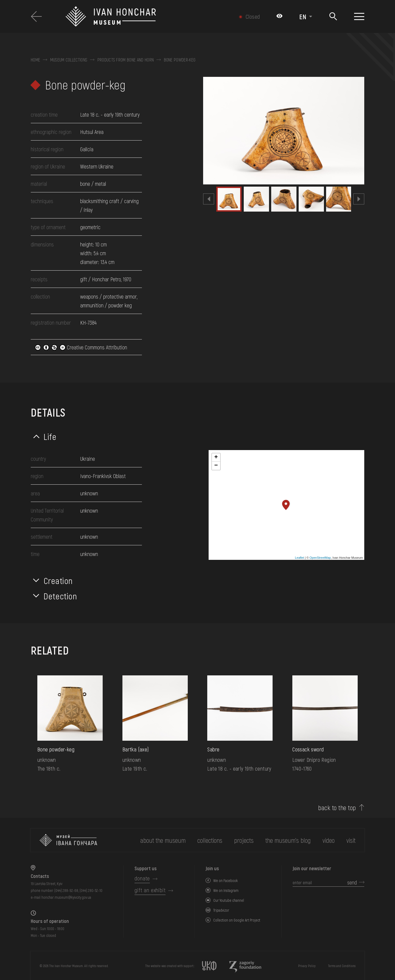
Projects (244, 840)
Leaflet (299, 558)
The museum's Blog (288, 840)
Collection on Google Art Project (237, 920)
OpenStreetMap (320, 558)
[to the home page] (68, 840)
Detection (60, 596)
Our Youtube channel (229, 900)
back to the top (337, 808)
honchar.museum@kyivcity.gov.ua (66, 897)
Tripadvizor (221, 910)
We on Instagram (226, 890)
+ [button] (216, 457)
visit (351, 840)
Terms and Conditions (342, 966)
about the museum (163, 840)
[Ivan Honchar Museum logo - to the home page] (139, 16)
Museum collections (69, 60)
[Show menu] (359, 16)
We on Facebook (225, 881)
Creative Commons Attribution (81, 347)
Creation (58, 580)
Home (35, 60)
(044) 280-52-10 (91, 890)
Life (50, 436)
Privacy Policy (307, 966)
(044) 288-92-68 (66, 890)
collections (210, 840)
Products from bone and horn (126, 60)
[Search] (333, 17)
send (352, 882)
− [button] (216, 466)
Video (329, 840)
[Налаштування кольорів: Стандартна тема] (279, 16)
